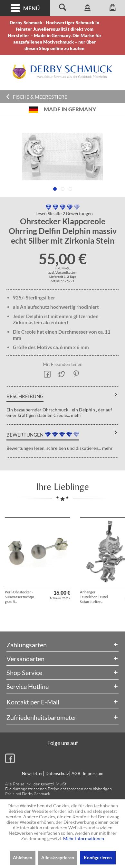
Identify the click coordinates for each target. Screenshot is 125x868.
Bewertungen (25, 435)
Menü (25, 8)
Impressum (93, 773)
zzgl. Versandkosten (63, 272)
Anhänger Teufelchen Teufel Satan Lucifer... (94, 597)
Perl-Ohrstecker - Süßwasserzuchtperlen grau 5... (19, 597)
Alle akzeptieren (58, 858)
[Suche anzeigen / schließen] (63, 8)
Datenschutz (57, 773)
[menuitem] (25, 8)
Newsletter (32, 773)
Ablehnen (23, 858)
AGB (76, 773)
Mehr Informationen (84, 838)
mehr (76, 415)
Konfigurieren (98, 858)
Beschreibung (25, 396)
